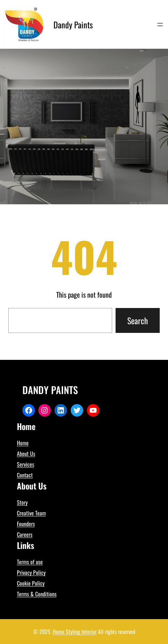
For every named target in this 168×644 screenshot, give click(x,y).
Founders (26, 524)
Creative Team (31, 513)
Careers (25, 534)
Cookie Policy (31, 583)
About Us (26, 454)
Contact (25, 475)
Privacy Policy (31, 572)
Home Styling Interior (75, 632)
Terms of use (30, 562)
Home (23, 443)
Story (22, 502)
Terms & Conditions (37, 594)
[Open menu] (160, 25)
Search (138, 320)
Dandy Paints (73, 25)
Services (26, 464)
